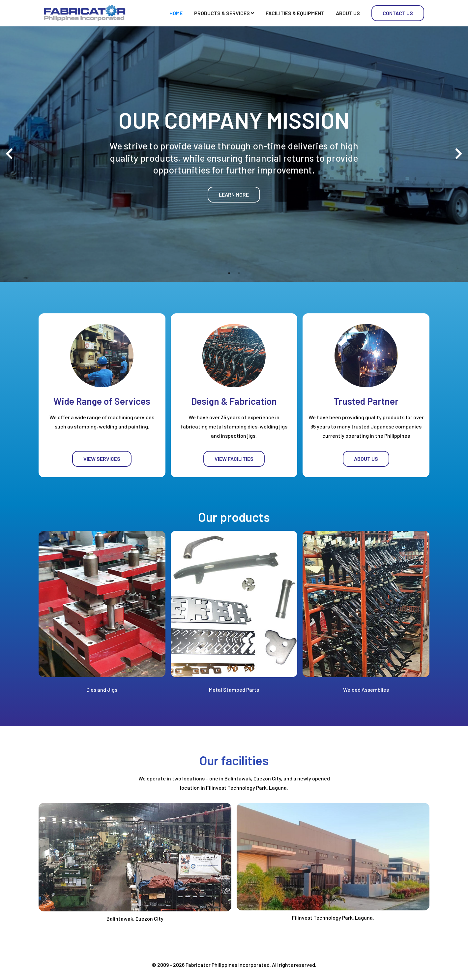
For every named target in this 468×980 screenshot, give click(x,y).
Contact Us (398, 13)
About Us (348, 13)
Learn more (234, 194)
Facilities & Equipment (295, 13)
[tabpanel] (234, 154)
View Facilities (234, 459)
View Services (102, 459)
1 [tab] (229, 273)
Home (176, 13)
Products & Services (224, 13)
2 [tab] (239, 273)
